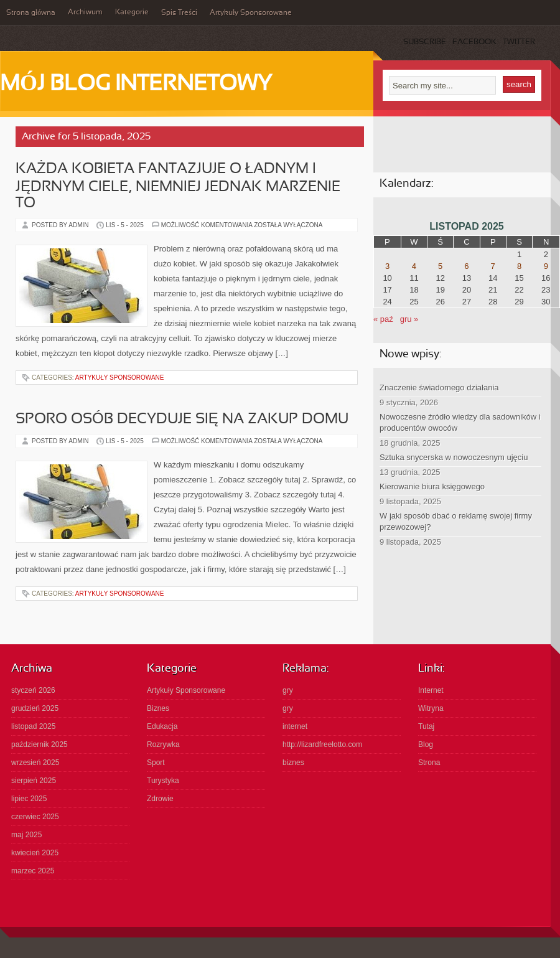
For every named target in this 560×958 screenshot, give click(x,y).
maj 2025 (26, 835)
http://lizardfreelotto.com (322, 744)
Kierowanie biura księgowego (432, 486)
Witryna (431, 708)
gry (288, 690)
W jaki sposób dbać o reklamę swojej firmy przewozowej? (456, 521)
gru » (409, 319)
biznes (293, 763)
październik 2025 (40, 744)
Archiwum (85, 12)
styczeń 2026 (33, 690)
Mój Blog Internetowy (136, 85)
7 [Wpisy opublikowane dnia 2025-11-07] (493, 266)
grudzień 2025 (35, 708)
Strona (429, 763)
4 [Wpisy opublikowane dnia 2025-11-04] (414, 266)
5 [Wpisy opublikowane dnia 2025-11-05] (440, 266)
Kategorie (132, 12)
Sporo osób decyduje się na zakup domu (182, 420)
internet (295, 726)
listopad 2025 (33, 726)
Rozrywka (163, 744)
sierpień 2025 (34, 781)
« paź (383, 319)
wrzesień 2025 (35, 763)
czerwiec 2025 (35, 817)
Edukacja (162, 726)
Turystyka (163, 781)
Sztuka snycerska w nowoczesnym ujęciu (454, 457)
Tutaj (426, 726)
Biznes (158, 708)
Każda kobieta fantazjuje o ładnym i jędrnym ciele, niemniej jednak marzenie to (178, 186)
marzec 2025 (33, 871)
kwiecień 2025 (35, 853)
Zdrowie (160, 799)
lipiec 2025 (29, 799)
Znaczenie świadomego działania (439, 387)
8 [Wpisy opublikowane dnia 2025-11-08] (519, 266)
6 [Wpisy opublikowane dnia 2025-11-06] (466, 266)
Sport (156, 763)
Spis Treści (179, 13)
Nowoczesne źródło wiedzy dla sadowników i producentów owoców (460, 422)
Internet (431, 690)
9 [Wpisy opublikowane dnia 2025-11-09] (546, 266)
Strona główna (31, 13)
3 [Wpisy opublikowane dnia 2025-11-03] (387, 266)
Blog (426, 744)
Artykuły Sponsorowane (251, 13)
